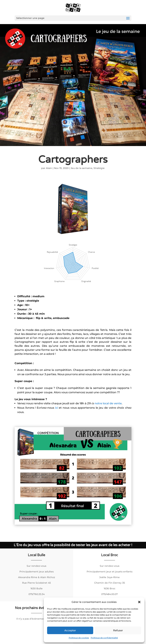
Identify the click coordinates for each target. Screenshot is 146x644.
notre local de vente (108, 403)
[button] (139, 602)
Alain (49, 168)
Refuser (118, 630)
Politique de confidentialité (104, 638)
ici (57, 408)
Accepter (70, 630)
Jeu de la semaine (81, 168)
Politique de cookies (79, 638)
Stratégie (99, 168)
